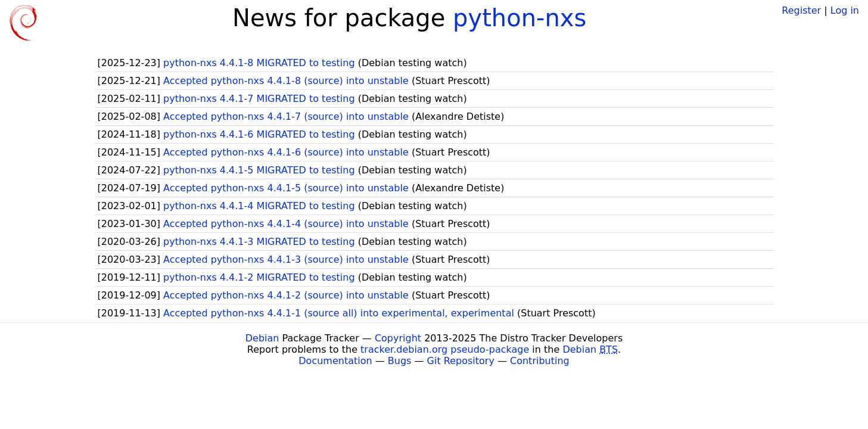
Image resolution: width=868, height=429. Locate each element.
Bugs (400, 361)
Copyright (398, 338)
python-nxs (519, 18)
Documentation (335, 361)
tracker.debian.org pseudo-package (445, 349)
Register (801, 10)
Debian (262, 338)
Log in (845, 10)
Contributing (540, 361)
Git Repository (461, 361)
